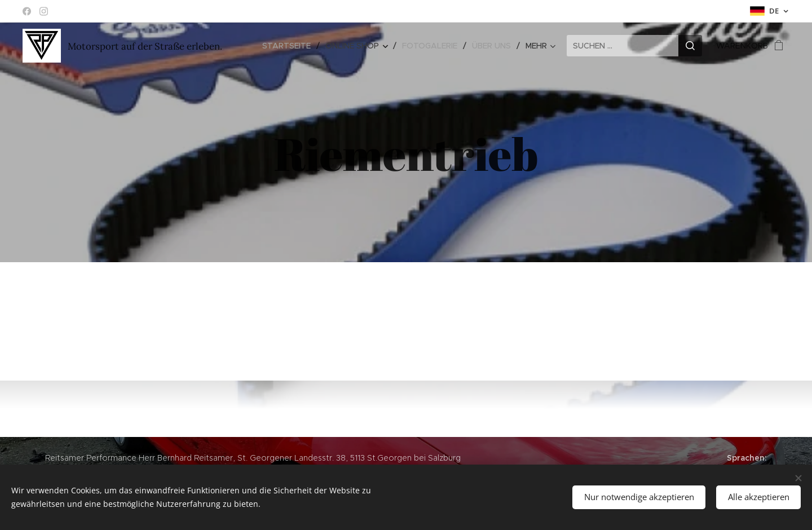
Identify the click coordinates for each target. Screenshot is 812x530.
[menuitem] (290, 46)
